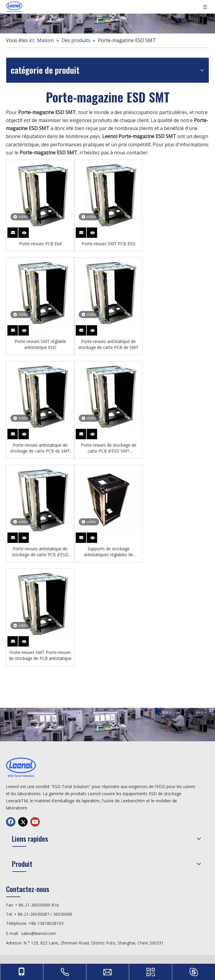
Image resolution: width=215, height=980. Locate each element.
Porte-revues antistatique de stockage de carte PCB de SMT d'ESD (40, 448)
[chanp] (107, 17)
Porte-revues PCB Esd (40, 244)
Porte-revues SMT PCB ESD (109, 244)
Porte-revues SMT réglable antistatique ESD (40, 344)
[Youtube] (35, 822)
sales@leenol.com (38, 933)
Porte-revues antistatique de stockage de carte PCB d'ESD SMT (40, 552)
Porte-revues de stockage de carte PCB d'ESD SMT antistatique (109, 448)
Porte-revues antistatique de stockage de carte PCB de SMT (108, 344)
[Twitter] (23, 822)
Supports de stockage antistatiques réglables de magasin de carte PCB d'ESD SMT (108, 552)
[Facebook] (11, 822)
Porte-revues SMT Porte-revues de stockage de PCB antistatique (40, 655)
